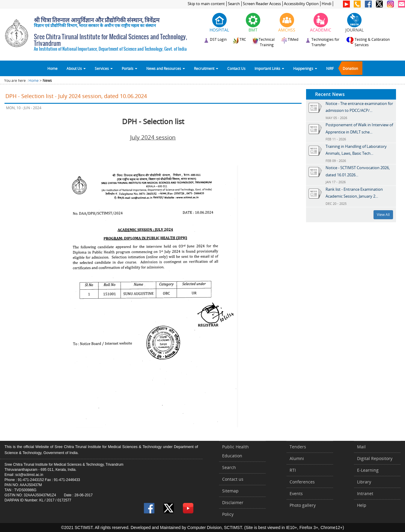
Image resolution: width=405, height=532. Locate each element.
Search (234, 4)
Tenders (298, 447)
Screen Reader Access (262, 4)
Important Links (269, 68)
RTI (293, 470)
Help (362, 505)
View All (383, 215)
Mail (361, 447)
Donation (350, 68)
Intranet (365, 493)
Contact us (233, 479)
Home (52, 68)
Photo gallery (303, 505)
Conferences (302, 482)
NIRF (330, 68)
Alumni (297, 458)
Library (364, 482)
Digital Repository (375, 458)
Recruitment (206, 68)
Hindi (326, 4)
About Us (76, 68)
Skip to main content (206, 4)
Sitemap (230, 491)
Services (104, 68)
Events (296, 493)
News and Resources (166, 68)
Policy (228, 514)
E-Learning (368, 470)
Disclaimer (233, 502)
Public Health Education (235, 451)
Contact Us (236, 68)
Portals (130, 68)
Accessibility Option (301, 4)
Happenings (305, 68)
